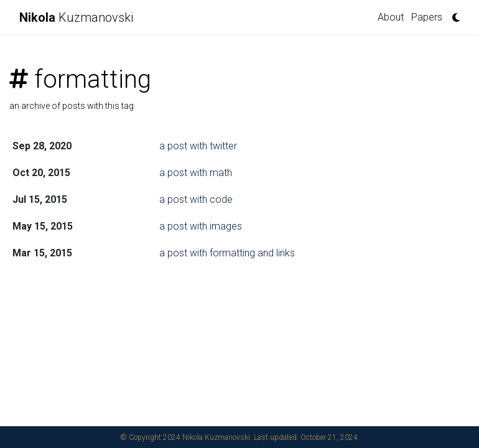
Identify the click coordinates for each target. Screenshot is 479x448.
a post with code (196, 199)
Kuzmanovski (76, 17)
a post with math (196, 173)
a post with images (201, 226)
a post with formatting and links (227, 253)
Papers (427, 17)
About (391, 17)
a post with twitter (198, 146)
